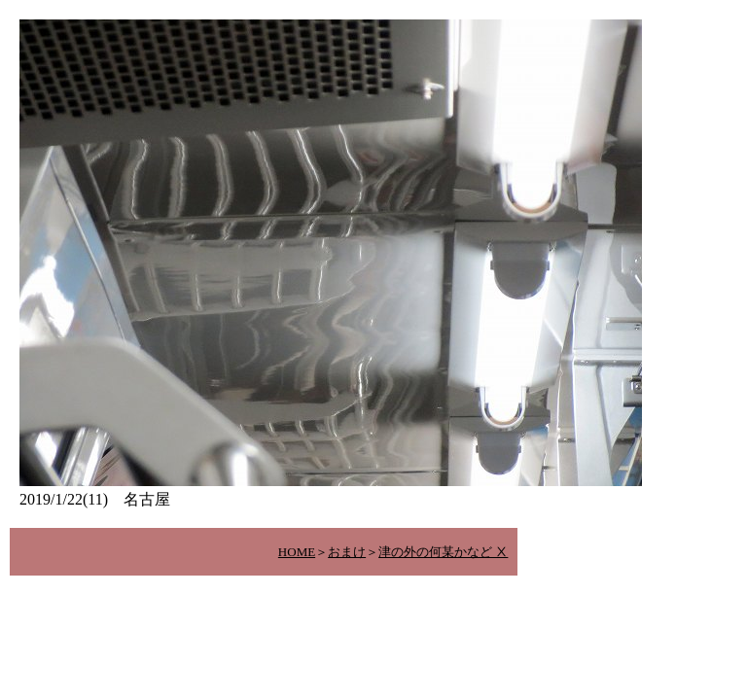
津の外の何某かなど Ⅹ (443, 552)
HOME (297, 552)
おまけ (347, 552)
